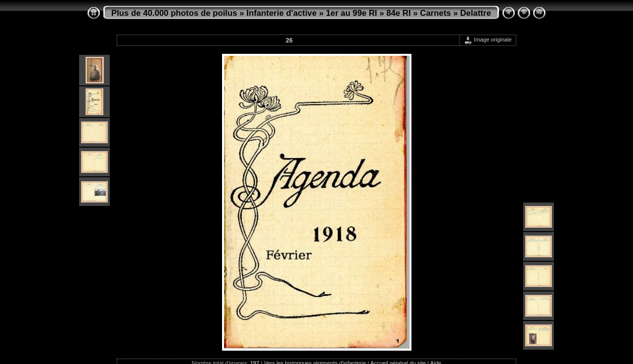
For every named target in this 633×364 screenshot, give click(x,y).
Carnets (435, 13)
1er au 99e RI (352, 13)
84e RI (398, 13)
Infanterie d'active (281, 13)
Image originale (488, 40)
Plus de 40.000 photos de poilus (174, 13)
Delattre (476, 13)
